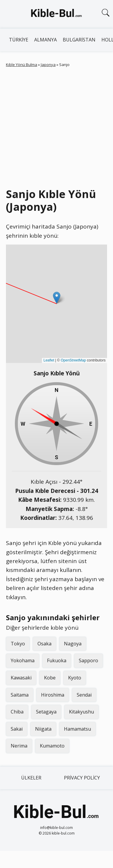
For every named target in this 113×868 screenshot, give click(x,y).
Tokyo (18, 644)
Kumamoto (52, 746)
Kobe (50, 678)
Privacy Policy (82, 778)
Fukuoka (57, 660)
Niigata (43, 729)
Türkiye (19, 40)
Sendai (84, 695)
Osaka (44, 644)
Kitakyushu (81, 712)
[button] (57, 298)
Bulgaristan (79, 40)
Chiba (17, 712)
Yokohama (23, 660)
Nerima (19, 746)
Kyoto (75, 678)
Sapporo (88, 660)
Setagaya (46, 712)
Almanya (45, 40)
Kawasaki (21, 678)
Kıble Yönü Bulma (22, 65)
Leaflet (49, 360)
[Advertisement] (56, 126)
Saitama (20, 695)
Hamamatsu (77, 729)
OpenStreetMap (73, 360)
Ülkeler (31, 778)
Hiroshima (53, 695)
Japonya (48, 65)
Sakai (17, 729)
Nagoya (73, 644)
